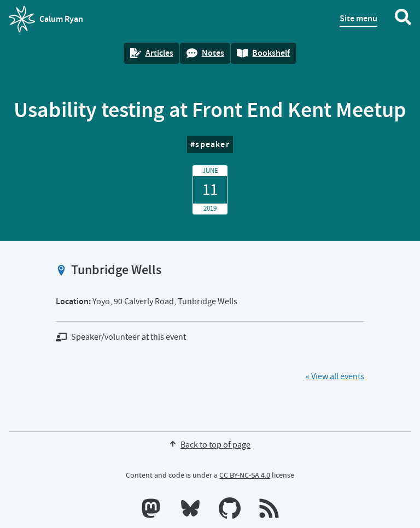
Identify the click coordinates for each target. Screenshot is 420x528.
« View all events (335, 376)
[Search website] (403, 19)
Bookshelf (263, 53)
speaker (212, 144)
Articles (152, 53)
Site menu (358, 18)
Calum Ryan (46, 19)
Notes (205, 53)
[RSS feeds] (269, 510)
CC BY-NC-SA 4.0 (245, 475)
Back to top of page (210, 445)
